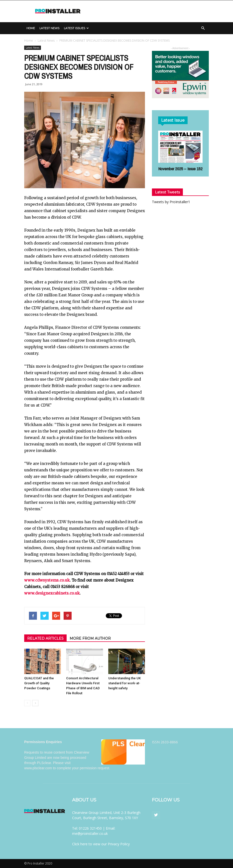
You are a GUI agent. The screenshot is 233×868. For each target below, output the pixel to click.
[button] (203, 28)
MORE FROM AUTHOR (90, 638)
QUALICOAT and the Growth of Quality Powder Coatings (39, 683)
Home (31, 28)
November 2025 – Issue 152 (180, 169)
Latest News (49, 28)
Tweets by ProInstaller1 (171, 202)
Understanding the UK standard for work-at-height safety (124, 683)
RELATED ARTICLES (45, 638)
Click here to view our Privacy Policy (101, 844)
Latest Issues (76, 28)
